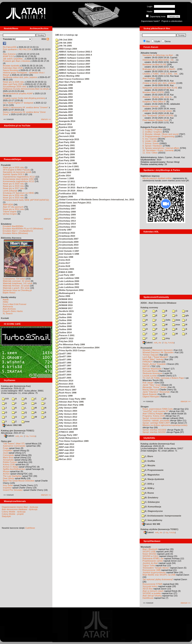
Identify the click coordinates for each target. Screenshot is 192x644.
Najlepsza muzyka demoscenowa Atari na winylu (26, 89)
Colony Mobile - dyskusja (14, 512)
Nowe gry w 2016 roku (13, 195)
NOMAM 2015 (64, 302)
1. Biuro (147, 456)
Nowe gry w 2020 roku (13, 184)
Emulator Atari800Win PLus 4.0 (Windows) (23, 229)
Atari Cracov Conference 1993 (72, 79)
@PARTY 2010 (64, 338)
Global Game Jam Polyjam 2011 (73, 203)
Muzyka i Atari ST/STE (153, 92)
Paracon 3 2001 (65, 335)
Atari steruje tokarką (152, 596)
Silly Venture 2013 (66, 420)
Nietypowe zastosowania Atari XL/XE (160, 88)
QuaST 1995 (63, 360)
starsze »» (46, 119)
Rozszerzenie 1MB (151, 570)
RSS (45, 39)
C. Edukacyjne (151, 502)
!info (166, 320)
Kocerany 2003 (65, 269)
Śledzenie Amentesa (152, 373)
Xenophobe (8, 460)
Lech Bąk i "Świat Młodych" (155, 357)
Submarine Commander (14, 446)
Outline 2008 (64, 326)
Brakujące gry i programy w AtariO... (160, 69)
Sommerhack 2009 (67, 429)
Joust (5, 453)
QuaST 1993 (63, 354)
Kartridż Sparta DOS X (14, 174)
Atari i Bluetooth (150, 549)
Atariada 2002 (64, 97)
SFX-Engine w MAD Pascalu (16, 170)
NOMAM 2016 (64, 305)
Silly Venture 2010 (66, 414)
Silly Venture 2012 (66, 417)
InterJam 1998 (64, 257)
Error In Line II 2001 (67, 166)
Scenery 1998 (64, 396)
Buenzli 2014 (64, 124)
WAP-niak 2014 (65, 447)
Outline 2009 (64, 329)
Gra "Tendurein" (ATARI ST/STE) (158, 116)
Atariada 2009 (64, 118)
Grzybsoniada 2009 (67, 242)
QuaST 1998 (63, 369)
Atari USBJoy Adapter (153, 414)
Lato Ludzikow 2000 (67, 281)
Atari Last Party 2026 (13, 84)
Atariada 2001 (64, 94)
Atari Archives (9, 309)
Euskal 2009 (63, 172)
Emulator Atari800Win (13, 226)
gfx (186, 315)
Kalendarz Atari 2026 (13, 68)
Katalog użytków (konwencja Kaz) (158, 444)
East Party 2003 (65, 151)
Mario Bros (8, 457)
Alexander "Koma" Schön (154, 387)
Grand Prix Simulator (13, 490)
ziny (166, 338)
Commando (8, 455)
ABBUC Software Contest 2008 (73, 67)
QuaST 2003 (63, 372)
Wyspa (6, 471)
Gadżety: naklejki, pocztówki (156, 420)
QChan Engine (10, 214)
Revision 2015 (64, 384)
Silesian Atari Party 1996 (70, 405)
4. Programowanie (153, 470)
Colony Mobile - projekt (13, 514)
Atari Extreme (9, 54)
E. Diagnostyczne (152, 511)
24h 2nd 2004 (64, 40)
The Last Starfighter (12, 476)
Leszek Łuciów (150, 376)
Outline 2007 (64, 323)
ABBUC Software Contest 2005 (73, 58)
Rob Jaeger (148, 383)
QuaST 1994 (63, 356)
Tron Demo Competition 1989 (72, 441)
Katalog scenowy (149, 307)
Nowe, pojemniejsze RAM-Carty (158, 409)
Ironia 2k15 (63, 260)
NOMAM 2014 (64, 299)
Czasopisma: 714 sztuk (14, 279)
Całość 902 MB (151, 524)
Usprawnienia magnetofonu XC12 (19, 177)
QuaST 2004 (63, 375)
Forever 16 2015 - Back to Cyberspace (76, 188)
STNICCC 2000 (65, 432)
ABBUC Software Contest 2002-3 (74, 52)
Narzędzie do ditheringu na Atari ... (159, 55)
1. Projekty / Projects (152, 129)
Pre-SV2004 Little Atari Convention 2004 (77, 348)
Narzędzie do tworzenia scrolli (17, 172)
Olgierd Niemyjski (151, 397)
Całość (9, 436)
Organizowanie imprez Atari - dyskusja (20, 507)
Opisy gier (6, 441)
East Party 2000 (65, 142)
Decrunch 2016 (65, 136)
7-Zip (26, 436)
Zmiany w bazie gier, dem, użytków (159, 83)
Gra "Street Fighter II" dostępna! (18, 103)
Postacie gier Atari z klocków (16, 61)
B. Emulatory (150, 498)
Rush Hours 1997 (66, 390)
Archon (6, 474)
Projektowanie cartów (153, 561)
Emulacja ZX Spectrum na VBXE (18, 193)
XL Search (8, 313)
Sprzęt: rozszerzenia (152, 418)
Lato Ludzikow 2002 (67, 287)
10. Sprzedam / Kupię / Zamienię (158, 150)
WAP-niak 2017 (65, 453)
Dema (168, 41)
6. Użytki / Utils (150, 141)
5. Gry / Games (150, 139)
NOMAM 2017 (64, 308)
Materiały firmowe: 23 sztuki (16, 286)
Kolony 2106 (9, 464)
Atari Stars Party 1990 (68, 82)
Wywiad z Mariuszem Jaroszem (158, 350)
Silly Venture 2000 (66, 408)
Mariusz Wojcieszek (152, 369)
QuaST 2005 (63, 378)
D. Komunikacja (151, 507)
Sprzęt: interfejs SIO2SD (154, 432)
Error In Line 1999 (66, 163)
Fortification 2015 (66, 194)
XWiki (5, 302)
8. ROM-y (148, 488)
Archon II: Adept (11, 467)
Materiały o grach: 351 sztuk (16, 288)
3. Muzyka (148, 465)
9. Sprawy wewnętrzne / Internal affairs (161, 148)
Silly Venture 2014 (66, 423)
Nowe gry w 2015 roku (13, 198)
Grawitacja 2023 (65, 236)
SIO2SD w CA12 (150, 556)
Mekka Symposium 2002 (70, 290)
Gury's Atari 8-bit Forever (15, 304)
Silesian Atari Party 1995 (70, 402)
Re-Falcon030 (10, 47)
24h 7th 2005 (64, 46)
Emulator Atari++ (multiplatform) (18, 231)
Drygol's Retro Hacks (13, 311)
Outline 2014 (64, 332)
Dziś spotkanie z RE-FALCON (17, 49)
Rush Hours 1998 (66, 393)
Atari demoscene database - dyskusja (19, 509)
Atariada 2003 (64, 100)
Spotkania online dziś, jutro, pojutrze (20, 77)
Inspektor (7, 488)
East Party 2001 (65, 145)
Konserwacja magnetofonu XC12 (19, 181)
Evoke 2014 (63, 176)
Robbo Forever (10, 462)
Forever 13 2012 (65, 185)
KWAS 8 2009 (64, 272)
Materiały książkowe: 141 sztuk (18, 283)
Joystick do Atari (150, 563)
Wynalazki (146, 547)
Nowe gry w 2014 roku (13, 209)
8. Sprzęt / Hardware (152, 146)
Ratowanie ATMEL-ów (153, 558)
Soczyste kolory (150, 586)
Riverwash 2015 (65, 387)
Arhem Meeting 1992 (68, 76)
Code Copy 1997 (66, 130)
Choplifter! (8, 450)
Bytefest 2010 (64, 127)
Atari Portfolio (149, 78)
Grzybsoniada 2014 (67, 248)
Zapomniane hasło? (150, 21)
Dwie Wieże (9, 478)
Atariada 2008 (64, 115)
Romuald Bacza (150, 371)
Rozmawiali (146, 348)
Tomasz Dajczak (150, 355)
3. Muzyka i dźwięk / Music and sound (160, 134)
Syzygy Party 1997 (67, 435)
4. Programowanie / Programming (158, 136)
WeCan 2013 (64, 459)
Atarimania (8, 307)
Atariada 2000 (64, 91)
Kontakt (5, 318)
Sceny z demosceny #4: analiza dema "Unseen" (26, 107)
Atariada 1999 (64, 88)
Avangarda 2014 (65, 121)
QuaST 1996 (63, 363)
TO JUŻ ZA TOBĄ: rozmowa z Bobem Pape (163, 378)
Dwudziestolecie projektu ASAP (18, 93)
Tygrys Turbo (149, 565)
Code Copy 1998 (66, 133)
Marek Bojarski (150, 394)
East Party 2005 (65, 157)
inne (26, 421)
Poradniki (6, 165)
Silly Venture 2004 (66, 411)
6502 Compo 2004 (66, 49)
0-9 (5, 399)
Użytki (157, 41)
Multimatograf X (65, 293)
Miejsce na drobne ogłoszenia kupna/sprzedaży (165, 425)
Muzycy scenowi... (151, 106)
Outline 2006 (64, 320)
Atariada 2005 (64, 106)
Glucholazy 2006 (66, 206)
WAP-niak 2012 (65, 444)
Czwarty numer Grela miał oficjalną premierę (24, 98)
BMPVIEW (8, 205)
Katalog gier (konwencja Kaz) (16, 386)
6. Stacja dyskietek (153, 479)
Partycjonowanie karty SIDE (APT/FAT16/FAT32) (26, 200)
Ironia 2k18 (63, 266)
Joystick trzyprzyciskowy (154, 572)
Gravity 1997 (64, 230)
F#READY (147, 362)
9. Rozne (148, 493)
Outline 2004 (64, 314)
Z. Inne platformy (152, 520)
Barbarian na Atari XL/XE (154, 64)
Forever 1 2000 (65, 178)
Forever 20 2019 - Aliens (69, 191)
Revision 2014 (64, 381)
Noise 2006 (63, 296)
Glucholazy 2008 (66, 212)
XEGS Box (148, 589)
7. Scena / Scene (151, 143)
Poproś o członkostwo (172, 21)
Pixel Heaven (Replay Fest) (156, 120)
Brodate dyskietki (11, 66)
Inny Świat (8, 485)
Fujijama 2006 (64, 197)
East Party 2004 (65, 154)
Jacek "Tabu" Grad (151, 385)
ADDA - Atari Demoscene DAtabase (158, 303)
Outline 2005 (64, 317)
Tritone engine (10, 212)
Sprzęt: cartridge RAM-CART (156, 423)
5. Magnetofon (151, 475)
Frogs (6, 448)
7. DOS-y (148, 484)
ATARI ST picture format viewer (157, 111)
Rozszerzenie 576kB (152, 584)
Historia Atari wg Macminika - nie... (159, 60)
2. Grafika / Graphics (152, 132)
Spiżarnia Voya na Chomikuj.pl (17, 290)
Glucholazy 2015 (66, 227)
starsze (47, 219)
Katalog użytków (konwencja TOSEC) (159, 529)
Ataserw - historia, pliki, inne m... (158, 97)
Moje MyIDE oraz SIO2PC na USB (159, 575)
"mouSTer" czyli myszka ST (156, 411)
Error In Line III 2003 (67, 170)
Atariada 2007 (64, 112)
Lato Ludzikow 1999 (67, 278)
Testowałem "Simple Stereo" (156, 568)
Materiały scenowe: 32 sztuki (17, 281)
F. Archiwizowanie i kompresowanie (161, 516)
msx (176, 325)
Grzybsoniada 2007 (67, 239)
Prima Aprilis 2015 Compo (70, 350)
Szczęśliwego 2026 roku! (15, 86)
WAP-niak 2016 (65, 450)
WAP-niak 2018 (65, 456)
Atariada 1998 (64, 85)
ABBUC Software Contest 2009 (73, 70)
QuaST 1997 (63, 366)
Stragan (145, 407)
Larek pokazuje (10, 191)
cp (185, 311)
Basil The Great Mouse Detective (19, 481)
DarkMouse (148, 598)
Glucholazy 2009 (66, 215)
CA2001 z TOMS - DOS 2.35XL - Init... (161, 74)
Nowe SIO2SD (150, 554)
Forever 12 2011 (65, 182)
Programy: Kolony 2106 (154, 416)
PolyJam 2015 (64, 341)
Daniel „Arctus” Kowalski (154, 364)
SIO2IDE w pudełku (152, 593)
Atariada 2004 (64, 103)
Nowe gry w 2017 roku (13, 188)
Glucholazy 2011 (66, 218)
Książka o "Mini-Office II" (154, 102)
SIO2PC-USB (149, 552)
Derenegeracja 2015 (67, 139)
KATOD (146, 366)
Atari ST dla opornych (13, 207)
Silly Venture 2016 (66, 426)
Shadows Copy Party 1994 (70, 399)
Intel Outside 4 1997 (67, 251)
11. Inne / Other (150, 153)
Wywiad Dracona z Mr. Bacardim (158, 352)
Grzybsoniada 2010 (67, 245)
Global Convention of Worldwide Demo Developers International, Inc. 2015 (95, 200)
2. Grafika (148, 461)
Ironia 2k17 (63, 263)
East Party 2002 (65, 148)
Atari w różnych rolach (153, 591)
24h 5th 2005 (64, 43)
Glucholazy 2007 (66, 209)
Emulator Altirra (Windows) (15, 233)
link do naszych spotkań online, (157, 178)
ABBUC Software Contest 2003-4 (74, 55)
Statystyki (6, 516)
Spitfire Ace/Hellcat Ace (14, 469)
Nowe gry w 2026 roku (13, 82)
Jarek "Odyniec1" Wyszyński (156, 392)
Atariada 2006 (64, 109)
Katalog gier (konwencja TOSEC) (18, 431)
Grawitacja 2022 (65, 233)
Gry (148, 41)
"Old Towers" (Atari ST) (14, 444)
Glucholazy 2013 (66, 221)
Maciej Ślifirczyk (150, 390)
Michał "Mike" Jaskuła (153, 359)
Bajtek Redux (9, 293)
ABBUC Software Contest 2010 (73, 73)
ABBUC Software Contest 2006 (73, 61)
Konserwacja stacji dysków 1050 (18, 179)
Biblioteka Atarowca (11, 238)
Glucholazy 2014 (66, 224)
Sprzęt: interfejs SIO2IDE (154, 430)
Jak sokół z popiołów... (13, 59)
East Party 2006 (65, 160)
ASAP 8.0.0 (8, 56)
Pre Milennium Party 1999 (70, 344)
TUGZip (33, 436)
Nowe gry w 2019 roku (13, 186)
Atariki (6, 300)
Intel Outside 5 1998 (67, 254)
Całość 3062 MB (12, 425)
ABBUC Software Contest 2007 (73, 64)
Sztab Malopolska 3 (67, 438)
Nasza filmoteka (10, 70)
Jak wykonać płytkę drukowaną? (158, 579)
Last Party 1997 (65, 275)
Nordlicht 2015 (65, 311)
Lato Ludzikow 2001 (67, 284)
